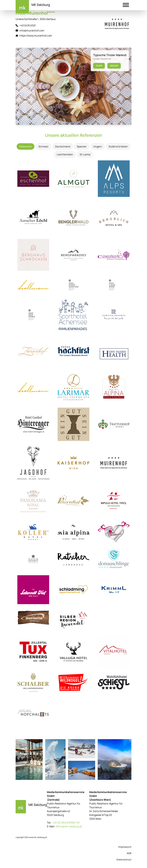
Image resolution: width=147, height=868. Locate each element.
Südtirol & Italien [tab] (118, 146)
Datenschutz (124, 860)
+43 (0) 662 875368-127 (66, 823)
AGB (129, 853)
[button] (126, 5)
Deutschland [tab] (63, 146)
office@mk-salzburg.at (69, 826)
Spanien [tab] (82, 146)
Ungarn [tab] (98, 146)
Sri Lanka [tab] (85, 154)
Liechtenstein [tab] (65, 154)
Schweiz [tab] (43, 146)
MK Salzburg (41, 5)
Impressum (125, 847)
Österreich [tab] (26, 146)
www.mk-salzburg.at (38, 837)
